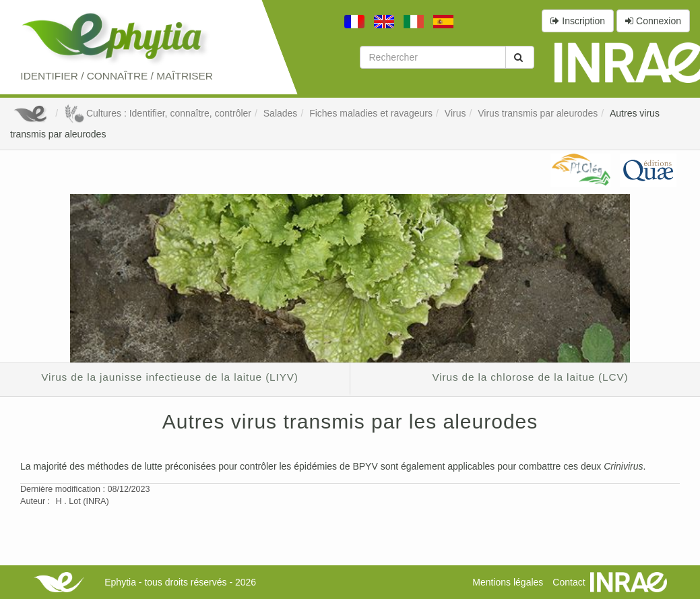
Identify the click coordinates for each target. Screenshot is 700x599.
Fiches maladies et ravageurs (371, 113)
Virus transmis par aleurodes (538, 113)
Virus (455, 113)
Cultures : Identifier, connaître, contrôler (158, 113)
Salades (281, 113)
